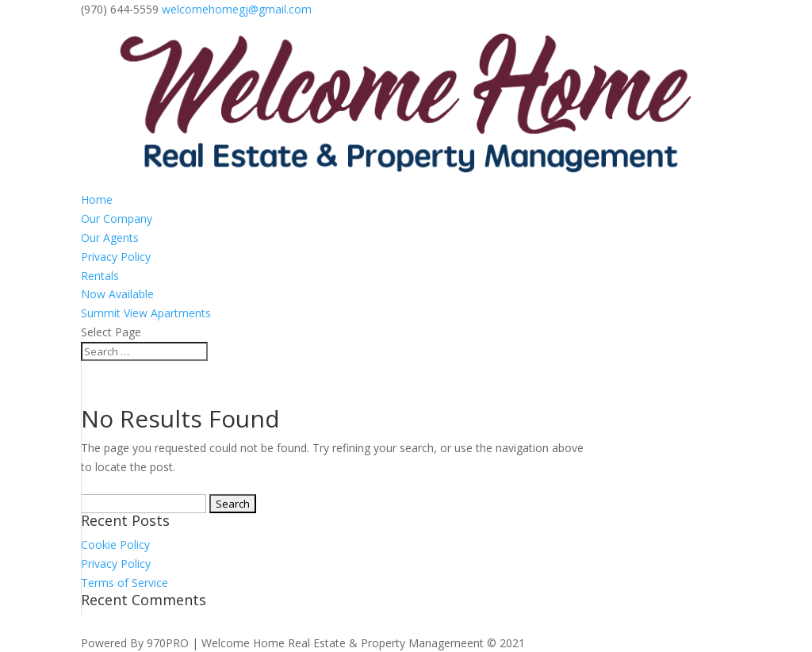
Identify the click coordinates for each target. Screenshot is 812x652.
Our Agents (110, 238)
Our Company (117, 219)
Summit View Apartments (146, 313)
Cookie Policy (115, 545)
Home (97, 199)
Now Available (117, 294)
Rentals (100, 276)
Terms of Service (124, 583)
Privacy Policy (116, 257)
